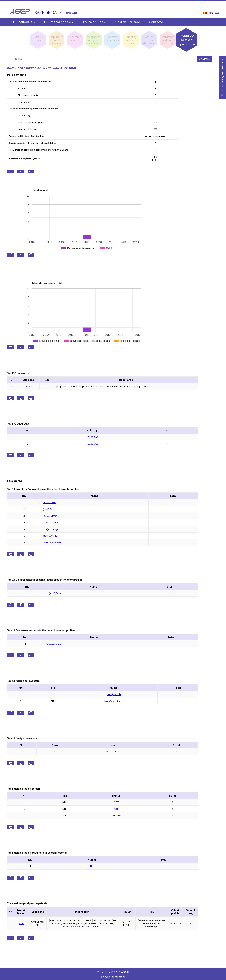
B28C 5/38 (93, 444)
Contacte (156, 22)
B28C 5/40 (93, 437)
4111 (92, 866)
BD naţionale (24, 22)
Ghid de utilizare (127, 22)
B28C (29, 386)
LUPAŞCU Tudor (51, 523)
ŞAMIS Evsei (49, 509)
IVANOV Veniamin (52, 543)
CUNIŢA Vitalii (50, 536)
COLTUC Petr (50, 502)
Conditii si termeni (113, 977)
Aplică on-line (94, 22)
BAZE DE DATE (48, 13)
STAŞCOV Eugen (51, 529)
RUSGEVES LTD (53, 644)
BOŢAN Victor (50, 516)
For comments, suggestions (222, 77)
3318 (117, 809)
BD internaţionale (59, 22)
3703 (117, 802)
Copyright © (105, 972)
